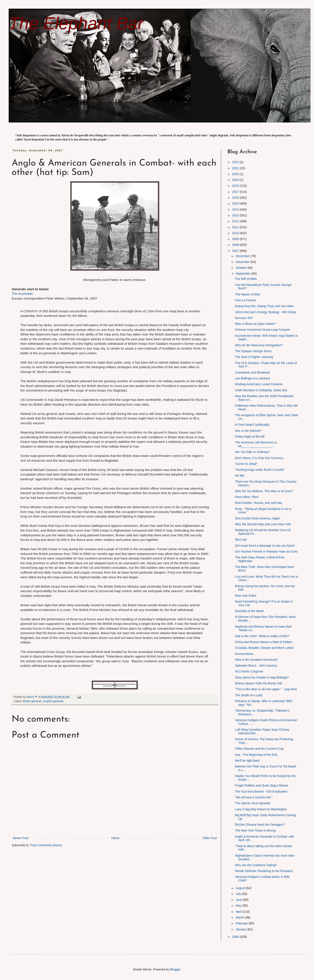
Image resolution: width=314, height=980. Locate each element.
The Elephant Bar (76, 23)
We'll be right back (247, 761)
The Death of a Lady (249, 695)
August (241, 888)
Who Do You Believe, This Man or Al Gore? (264, 491)
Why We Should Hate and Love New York (263, 524)
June (239, 900)
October (241, 268)
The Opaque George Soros (253, 351)
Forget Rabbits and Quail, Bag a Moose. (262, 785)
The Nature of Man (248, 294)
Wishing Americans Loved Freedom (259, 384)
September (243, 274)
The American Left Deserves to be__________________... (256, 444)
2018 (236, 186)
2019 (236, 180)
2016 (236, 198)
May (239, 906)
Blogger (175, 969)
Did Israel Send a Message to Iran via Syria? (265, 546)
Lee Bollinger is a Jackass (252, 378)
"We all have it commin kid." (254, 797)
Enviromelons (244, 654)
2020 (236, 174)
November (243, 262)
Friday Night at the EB (250, 437)
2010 (236, 233)
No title (240, 475)
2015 (236, 203)
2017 (236, 192)
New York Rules (246, 596)
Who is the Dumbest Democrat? (256, 660)
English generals (53, 701)
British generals (32, 701)
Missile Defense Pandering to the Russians (264, 871)
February (242, 923)
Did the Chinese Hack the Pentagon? (260, 825)
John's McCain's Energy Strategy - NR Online (265, 312)
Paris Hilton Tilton (247, 497)
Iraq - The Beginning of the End (256, 755)
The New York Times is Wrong (255, 830)
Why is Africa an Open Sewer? (256, 324)
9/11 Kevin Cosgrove (249, 671)
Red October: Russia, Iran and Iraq (258, 503)
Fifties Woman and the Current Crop (259, 749)
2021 (236, 168)
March (240, 917)
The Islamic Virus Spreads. (253, 803)
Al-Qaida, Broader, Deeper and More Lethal (264, 648)
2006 (236, 937)
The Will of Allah (246, 279)
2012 (236, 221)
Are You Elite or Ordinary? (252, 452)
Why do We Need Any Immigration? (259, 345)
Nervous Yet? (244, 318)
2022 (236, 162)
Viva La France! (246, 300)
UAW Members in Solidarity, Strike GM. (261, 390)
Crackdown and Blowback (252, 372)
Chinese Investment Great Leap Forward (262, 330)
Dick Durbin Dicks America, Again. (258, 518)
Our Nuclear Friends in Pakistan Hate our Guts (266, 551)
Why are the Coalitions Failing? (256, 865)
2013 (236, 215)
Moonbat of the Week (249, 611)
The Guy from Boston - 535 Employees (261, 791)
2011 (236, 227)
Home (115, 838)
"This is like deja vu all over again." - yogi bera (266, 689)
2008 (236, 245)
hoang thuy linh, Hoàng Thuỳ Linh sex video (264, 306)
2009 (236, 239)
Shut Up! (241, 540)
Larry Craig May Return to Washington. (261, 809)
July (239, 894)
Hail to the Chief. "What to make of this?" (262, 636)
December (243, 256)
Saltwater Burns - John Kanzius (256, 666)
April (239, 912)
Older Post (210, 838)
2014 (236, 210)
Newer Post (21, 838)
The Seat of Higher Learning (254, 357)
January (241, 929)
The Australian (22, 294)
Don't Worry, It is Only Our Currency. (259, 458)
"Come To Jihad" (246, 464)
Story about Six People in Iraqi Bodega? (262, 677)
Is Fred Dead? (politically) (252, 425)
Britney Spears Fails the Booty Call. (259, 683)
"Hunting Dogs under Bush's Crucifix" (260, 470)
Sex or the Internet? (248, 431)
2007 (236, 251)
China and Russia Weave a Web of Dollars (264, 642)
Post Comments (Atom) (46, 845)
